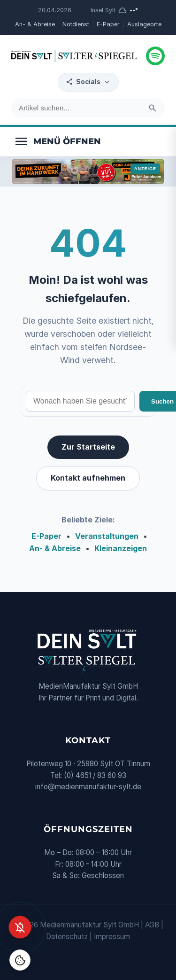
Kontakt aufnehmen (88, 478)
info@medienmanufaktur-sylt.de (88, 787)
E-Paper (108, 24)
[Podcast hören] (155, 56)
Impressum (112, 937)
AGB (152, 925)
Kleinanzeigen (121, 548)
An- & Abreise (35, 24)
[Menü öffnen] (57, 141)
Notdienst (76, 24)
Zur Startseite (88, 447)
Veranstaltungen (107, 536)
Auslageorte (144, 24)
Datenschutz (67, 937)
